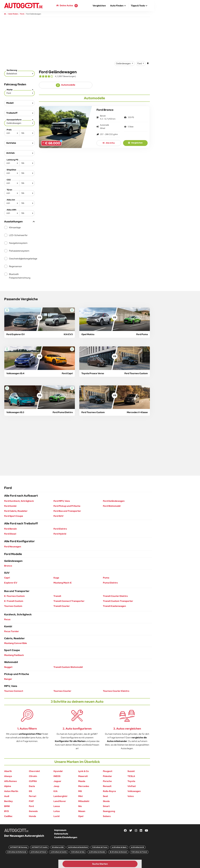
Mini (80, 796)
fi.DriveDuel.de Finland (139, 852)
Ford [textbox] (20, 92)
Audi (7, 796)
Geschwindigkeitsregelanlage (19, 259)
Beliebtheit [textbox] (12, 74)
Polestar (107, 776)
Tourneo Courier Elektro (116, 691)
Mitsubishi (84, 801)
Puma (106, 578)
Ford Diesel (10, 534)
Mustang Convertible (16, 643)
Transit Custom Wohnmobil (68, 667)
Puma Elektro (110, 583)
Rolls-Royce (109, 791)
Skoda (106, 801)
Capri (7, 578)
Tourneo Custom (13, 606)
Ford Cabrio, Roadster (16, 511)
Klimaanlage (12, 227)
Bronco (8, 566)
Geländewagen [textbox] (20, 123)
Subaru (107, 816)
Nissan (82, 811)
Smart (106, 806)
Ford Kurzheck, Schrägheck (19, 501)
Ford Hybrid (60, 534)
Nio (80, 806)
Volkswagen (134, 791)
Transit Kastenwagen (114, 606)
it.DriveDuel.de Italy (78, 852)
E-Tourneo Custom (14, 596)
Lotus (57, 811)
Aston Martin (11, 791)
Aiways (8, 776)
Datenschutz (61, 834)
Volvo (131, 796)
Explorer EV (11, 583)
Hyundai (58, 771)
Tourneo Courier (62, 691)
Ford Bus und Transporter (67, 511)
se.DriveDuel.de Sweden (97, 852)
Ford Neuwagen (13, 547)
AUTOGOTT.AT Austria (40, 847)
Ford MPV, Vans (62, 501)
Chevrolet (34, 771)
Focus (7, 619)
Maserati (83, 776)
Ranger (8, 679)
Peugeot (108, 771)
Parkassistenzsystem (17, 251)
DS (30, 791)
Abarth (8, 771)
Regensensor (13, 266)
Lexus (57, 806)
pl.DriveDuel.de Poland (38, 852)
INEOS (57, 776)
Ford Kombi (10, 506)
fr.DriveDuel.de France (100, 847)
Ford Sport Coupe (14, 516)
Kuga (56, 578)
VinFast (132, 786)
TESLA (131, 776)
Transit (57, 596)
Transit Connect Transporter (69, 601)
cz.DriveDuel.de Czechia (59, 852)
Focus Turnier (12, 631)
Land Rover (60, 801)
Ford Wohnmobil (112, 506)
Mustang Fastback (14, 655)
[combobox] (19, 74)
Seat (105, 796)
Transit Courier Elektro (115, 596)
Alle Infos (109, 143)
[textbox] (12, 133)
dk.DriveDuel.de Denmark (118, 852)
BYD (7, 811)
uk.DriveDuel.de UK (137, 847)
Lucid (56, 816)
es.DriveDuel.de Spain (119, 847)
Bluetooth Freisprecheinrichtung (17, 276)
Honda (32, 816)
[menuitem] (99, 6)
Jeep (56, 786)
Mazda (82, 781)
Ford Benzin (10, 529)
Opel (81, 816)
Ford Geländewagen (114, 501)
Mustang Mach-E (63, 583)
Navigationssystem (16, 243)
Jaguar (57, 781)
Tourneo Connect (14, 691)
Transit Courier (62, 606)
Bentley (8, 801)
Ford (31, 806)
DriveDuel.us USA (58, 847)
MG (80, 791)
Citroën (33, 776)
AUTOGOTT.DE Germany (19, 847)
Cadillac (8, 816)
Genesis (33, 811)
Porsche (107, 781)
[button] (118, 6)
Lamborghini (60, 796)
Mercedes (84, 786)
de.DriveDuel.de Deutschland (78, 847)
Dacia (32, 786)
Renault (107, 786)
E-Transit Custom (14, 601)
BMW (7, 806)
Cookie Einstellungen (66, 837)
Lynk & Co (83, 771)
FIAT (31, 801)
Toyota (131, 781)
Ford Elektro (60, 529)
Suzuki (131, 771)
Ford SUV (58, 516)
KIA (55, 791)
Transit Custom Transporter (118, 601)
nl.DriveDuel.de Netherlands (17, 852)
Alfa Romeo (10, 781)
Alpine (8, 786)
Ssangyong (109, 811)
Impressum (60, 830)
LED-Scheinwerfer (16, 235)
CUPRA (33, 781)
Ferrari (32, 796)
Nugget (8, 667)
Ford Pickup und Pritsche (67, 506)
